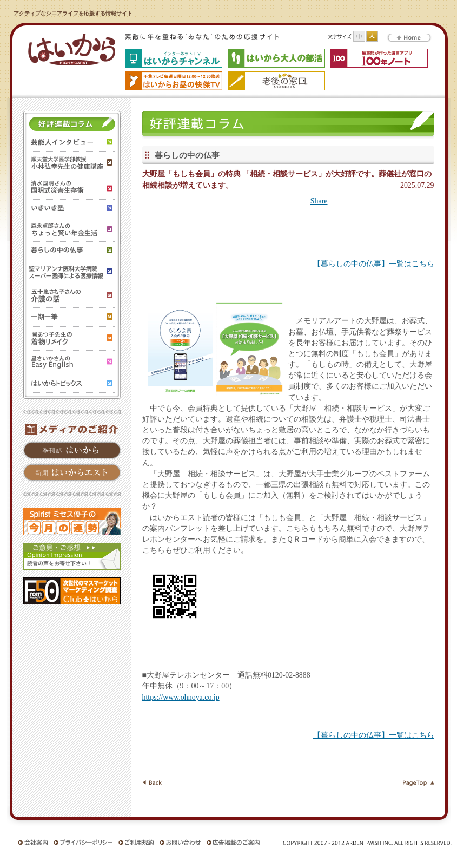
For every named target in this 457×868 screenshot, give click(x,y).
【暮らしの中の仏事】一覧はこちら (374, 264)
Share (319, 201)
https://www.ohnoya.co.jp (181, 697)
